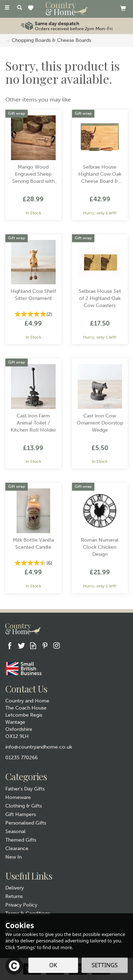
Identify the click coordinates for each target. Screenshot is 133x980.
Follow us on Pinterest (45, 645)
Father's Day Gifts (25, 789)
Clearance (17, 848)
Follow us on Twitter (21, 645)
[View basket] (123, 8)
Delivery (15, 888)
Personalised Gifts (26, 823)
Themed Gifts (21, 840)
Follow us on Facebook (10, 645)
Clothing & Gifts (24, 806)
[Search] (20, 8)
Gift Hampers (21, 814)
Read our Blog (33, 645)
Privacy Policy (21, 905)
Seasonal (15, 831)
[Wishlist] (32, 8)
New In (13, 857)
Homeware (18, 797)
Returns (14, 896)
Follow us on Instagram (57, 645)
